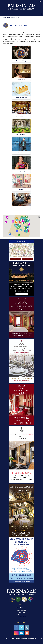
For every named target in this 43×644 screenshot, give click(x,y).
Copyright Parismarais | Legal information (25, 639)
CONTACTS (22, 605)
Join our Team (21, 613)
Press (19, 614)
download (16, 259)
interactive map (27, 259)
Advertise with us (22, 609)
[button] (27, 232)
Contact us (20, 607)
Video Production (22, 611)
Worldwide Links (22, 616)
